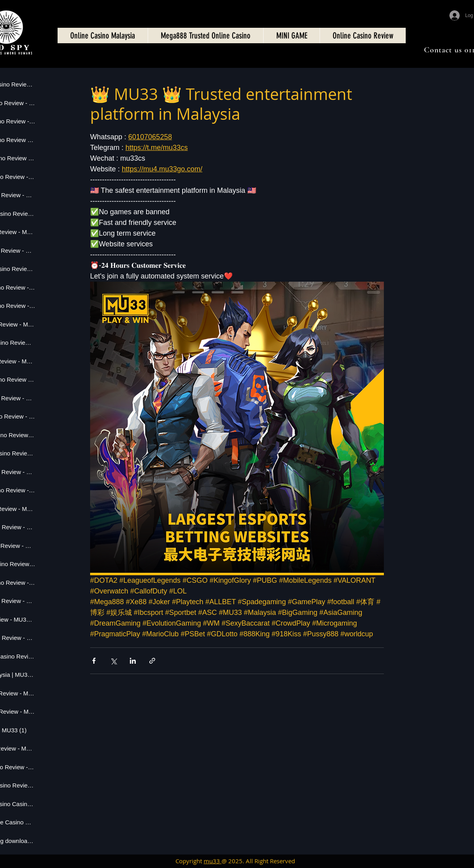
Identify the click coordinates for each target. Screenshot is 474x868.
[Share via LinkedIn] (133, 661)
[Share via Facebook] (94, 661)
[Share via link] (152, 661)
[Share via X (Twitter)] (113, 661)
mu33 (213, 861)
